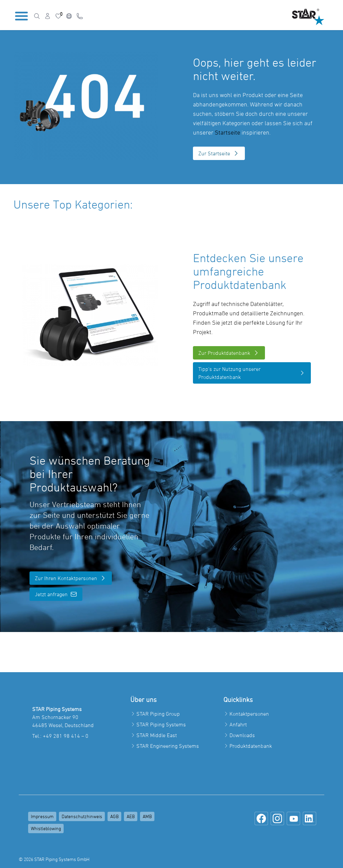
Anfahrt (238, 724)
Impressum (42, 816)
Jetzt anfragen (56, 594)
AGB (114, 816)
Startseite (227, 132)
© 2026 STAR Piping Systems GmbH (54, 859)
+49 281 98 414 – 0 (66, 736)
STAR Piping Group (158, 714)
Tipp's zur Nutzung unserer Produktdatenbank (252, 373)
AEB (131, 816)
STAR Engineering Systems (168, 746)
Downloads (242, 735)
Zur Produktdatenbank (229, 353)
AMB (147, 816)
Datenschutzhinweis (82, 816)
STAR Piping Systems (161, 724)
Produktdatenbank (251, 746)
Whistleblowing (46, 828)
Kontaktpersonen (249, 714)
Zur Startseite (219, 153)
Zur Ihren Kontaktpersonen (71, 578)
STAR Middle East (157, 735)
